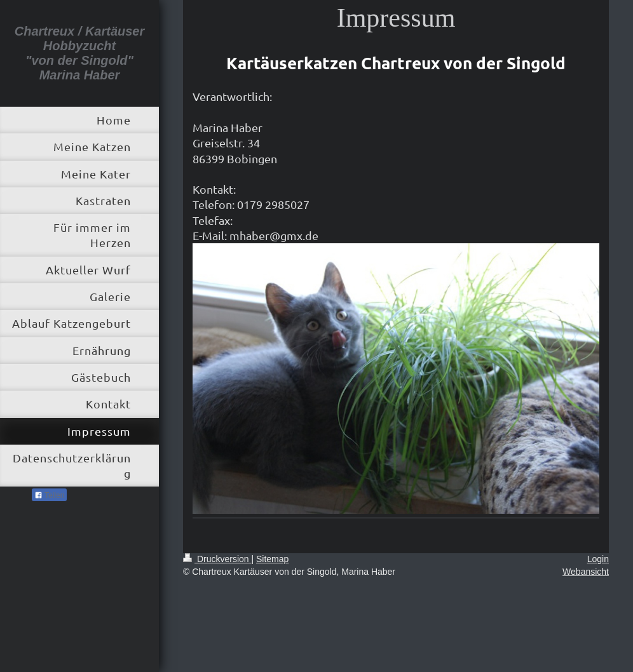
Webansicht (586, 572)
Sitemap (272, 559)
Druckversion (217, 559)
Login (598, 559)
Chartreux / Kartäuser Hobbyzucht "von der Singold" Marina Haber (80, 53)
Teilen (49, 495)
